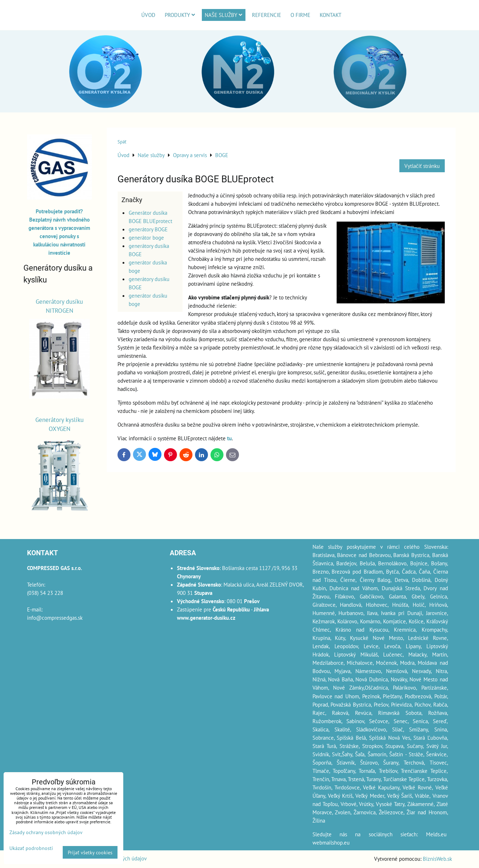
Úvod (148, 15)
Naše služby (224, 15)
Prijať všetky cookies (90, 852)
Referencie (267, 15)
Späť (122, 142)
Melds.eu (436, 834)
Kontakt (331, 15)
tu (229, 438)
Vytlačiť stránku (422, 166)
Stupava (394, 746)
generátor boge (146, 237)
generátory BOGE (148, 229)
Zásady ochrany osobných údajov (46, 832)
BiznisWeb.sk (437, 859)
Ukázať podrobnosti (31, 848)
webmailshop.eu (331, 842)
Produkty (180, 15)
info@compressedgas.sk (55, 618)
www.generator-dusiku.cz (206, 618)
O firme (300, 15)
